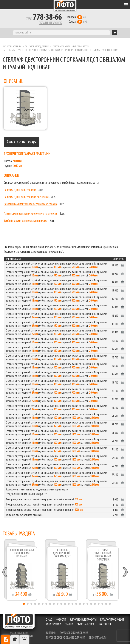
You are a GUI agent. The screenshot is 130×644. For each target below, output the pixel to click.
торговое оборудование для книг (65, 638)
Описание (6, 639)
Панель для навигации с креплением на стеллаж (31, 214)
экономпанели (98, 638)
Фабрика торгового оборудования (65, 6)
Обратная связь (86, 625)
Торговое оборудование (37, 47)
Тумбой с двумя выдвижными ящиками (25, 221)
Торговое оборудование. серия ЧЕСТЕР (71, 47)
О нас (49, 620)
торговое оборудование (74, 633)
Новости (61, 620)
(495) (44, 19)
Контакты (105, 625)
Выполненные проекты (83, 620)
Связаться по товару (22, 142)
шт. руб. (77, 20)
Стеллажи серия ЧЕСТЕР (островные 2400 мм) (27, 50)
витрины (51, 633)
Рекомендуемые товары (24, 639)
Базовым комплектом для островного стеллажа (30, 204)
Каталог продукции (12, 47)
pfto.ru (24, 633)
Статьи (69, 625)
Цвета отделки (15, 639)
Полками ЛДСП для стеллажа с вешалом (26, 197)
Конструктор (53, 625)
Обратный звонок (50, 23)
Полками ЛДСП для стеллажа (20, 190)
